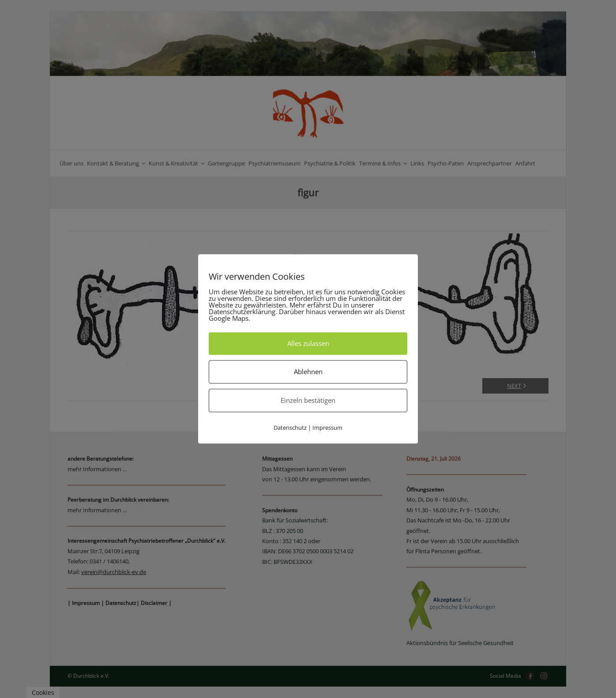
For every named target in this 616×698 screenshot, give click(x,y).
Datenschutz (290, 428)
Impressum (327, 428)
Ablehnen (308, 372)
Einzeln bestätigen (308, 400)
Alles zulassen (308, 343)
